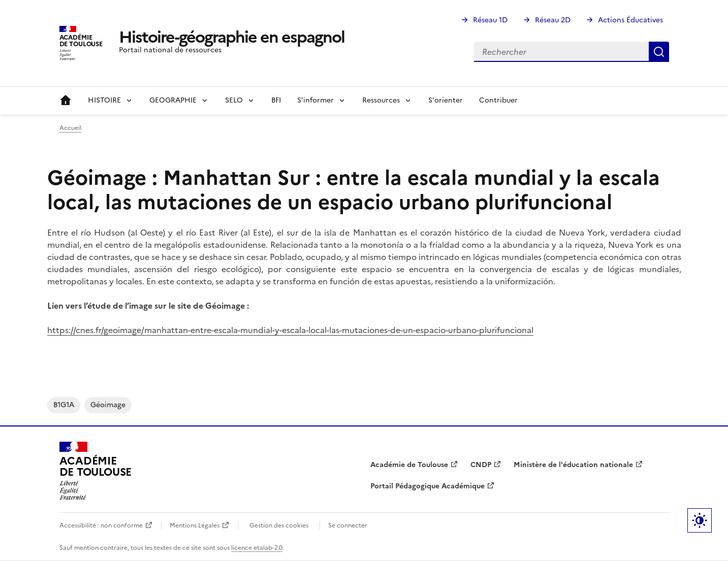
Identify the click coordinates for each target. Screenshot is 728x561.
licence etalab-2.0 (257, 548)
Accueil (66, 101)
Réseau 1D (490, 20)
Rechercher (659, 52)
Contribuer (498, 100)
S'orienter (446, 100)
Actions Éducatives (630, 20)
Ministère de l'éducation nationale (573, 465)
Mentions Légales (195, 525)
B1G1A (64, 405)
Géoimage (108, 405)
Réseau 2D (553, 20)
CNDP (481, 465)
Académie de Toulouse (409, 465)
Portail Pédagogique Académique (428, 486)
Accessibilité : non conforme (101, 525)
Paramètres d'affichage (700, 520)
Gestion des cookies (279, 525)
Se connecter (348, 525)
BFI (276, 100)
